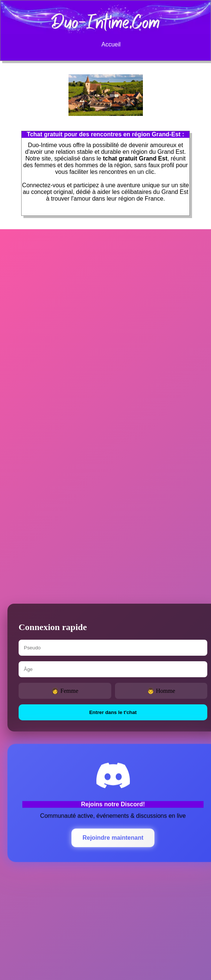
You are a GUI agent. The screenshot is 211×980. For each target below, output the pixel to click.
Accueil (111, 44)
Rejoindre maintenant (113, 838)
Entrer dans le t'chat (113, 712)
